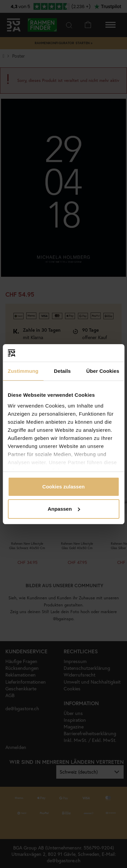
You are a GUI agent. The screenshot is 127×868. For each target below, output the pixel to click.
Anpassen (64, 509)
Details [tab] (62, 371)
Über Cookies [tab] (103, 371)
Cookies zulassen (64, 487)
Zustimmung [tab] (23, 371)
